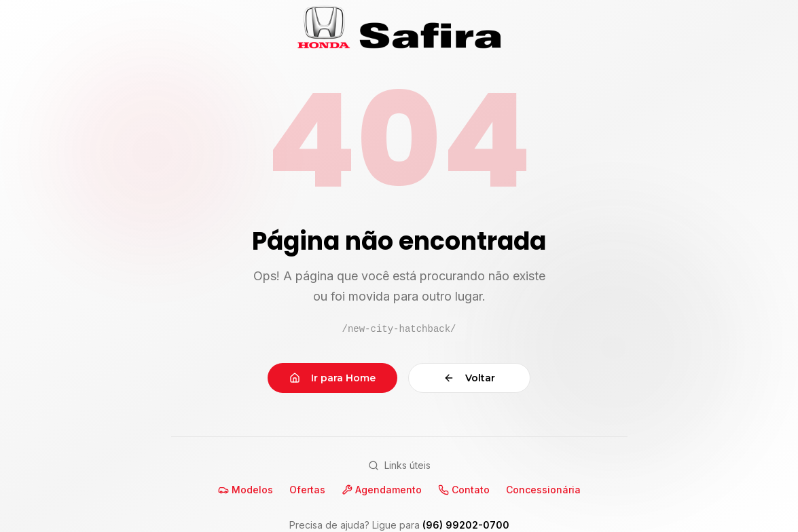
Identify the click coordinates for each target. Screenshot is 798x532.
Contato (464, 490)
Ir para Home (332, 378)
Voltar (469, 378)
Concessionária (543, 490)
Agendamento (382, 490)
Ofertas (307, 490)
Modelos (246, 490)
